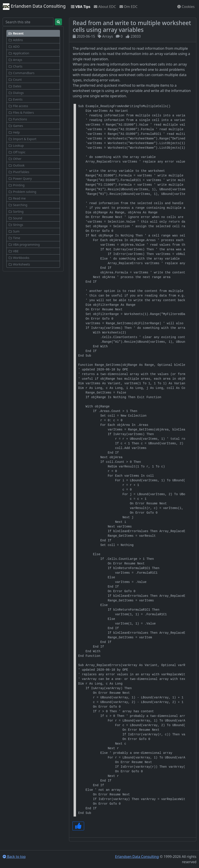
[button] (33, 33)
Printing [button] (16, 185)
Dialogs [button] (16, 93)
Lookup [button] (16, 146)
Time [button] (14, 238)
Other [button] (15, 159)
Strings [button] (16, 225)
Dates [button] (15, 86)
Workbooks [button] (19, 258)
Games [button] (16, 126)
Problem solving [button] (22, 192)
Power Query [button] (20, 179)
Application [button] (19, 53)
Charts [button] (15, 66)
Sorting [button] (16, 212)
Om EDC (128, 7)
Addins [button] (16, 40)
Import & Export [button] (22, 139)
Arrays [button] (15, 60)
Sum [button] (14, 231)
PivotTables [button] (19, 172)
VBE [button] (13, 251)
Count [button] (15, 80)
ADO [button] (14, 47)
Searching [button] (18, 205)
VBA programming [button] (24, 244)
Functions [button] (18, 119)
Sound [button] (15, 218)
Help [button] (14, 132)
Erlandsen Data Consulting (34, 7)
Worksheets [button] (19, 264)
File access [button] (18, 106)
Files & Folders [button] (21, 113)
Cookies (186, 7)
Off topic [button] (17, 152)
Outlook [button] (16, 165)
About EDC (105, 7)
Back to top (14, 857)
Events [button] (15, 99)
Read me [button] (17, 198)
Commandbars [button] (21, 73)
